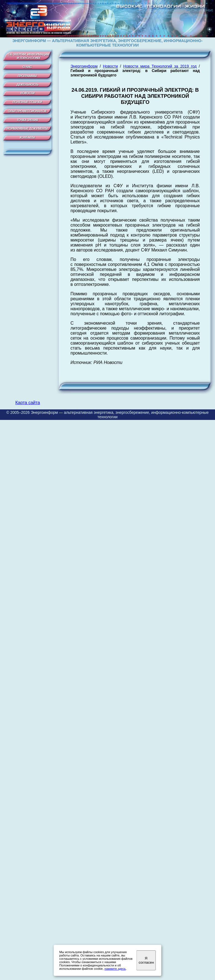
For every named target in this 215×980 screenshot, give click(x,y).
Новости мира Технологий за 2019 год (160, 66)
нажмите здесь (115, 969)
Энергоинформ (84, 66)
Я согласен (146, 960)
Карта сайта (27, 403)
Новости (110, 66)
